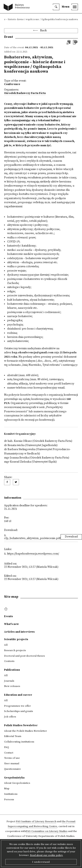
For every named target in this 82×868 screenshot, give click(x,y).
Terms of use (12, 758)
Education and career (18, 695)
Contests (9, 661)
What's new (11, 624)
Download (71, 537)
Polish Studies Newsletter (21, 725)
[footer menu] (6, 609)
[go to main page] (18, 8)
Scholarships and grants (19, 711)
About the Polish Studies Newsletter (25, 731)
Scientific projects (16, 639)
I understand (41, 862)
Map (7, 788)
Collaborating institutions (19, 742)
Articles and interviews (19, 632)
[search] (56, 7)
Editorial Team (13, 736)
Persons (9, 799)
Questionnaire (12, 769)
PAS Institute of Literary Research (36, 821)
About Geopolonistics (17, 783)
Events (8, 616)
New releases (12, 686)
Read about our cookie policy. (47, 855)
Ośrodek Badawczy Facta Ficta (25, 93)
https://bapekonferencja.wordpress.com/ (33, 554)
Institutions (11, 794)
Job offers (10, 717)
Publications (12, 670)
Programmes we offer (17, 706)
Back (44, 31)
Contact (9, 753)
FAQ (7, 747)
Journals (9, 681)
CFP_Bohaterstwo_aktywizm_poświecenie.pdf (32, 538)
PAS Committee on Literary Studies (47, 831)
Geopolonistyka (14, 778)
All (6, 645)
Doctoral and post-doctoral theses (24, 656)
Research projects (15, 650)
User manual (12, 763)
